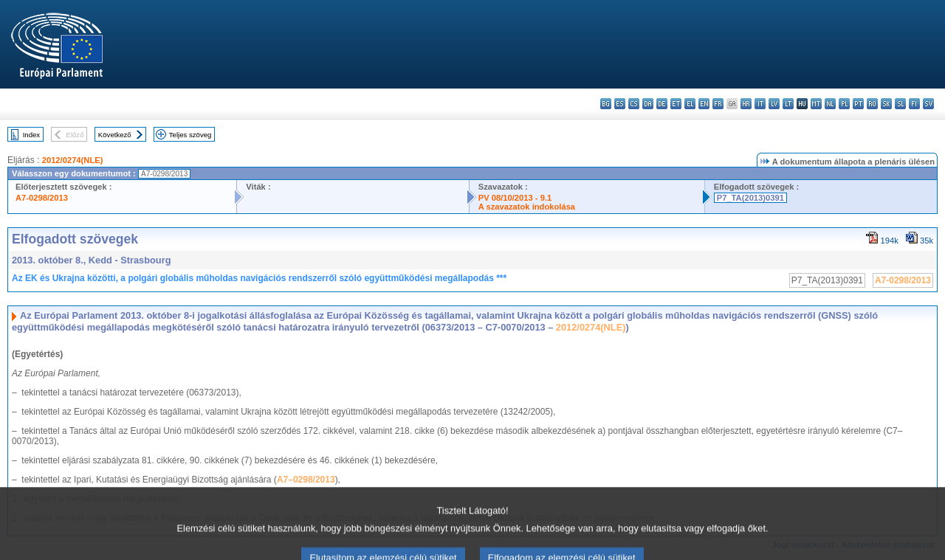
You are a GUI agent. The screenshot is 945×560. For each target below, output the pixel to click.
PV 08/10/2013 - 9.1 (515, 198)
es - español (620, 104)
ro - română (872, 104)
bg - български (606, 104)
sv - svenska (928, 104)
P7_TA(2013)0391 (750, 198)
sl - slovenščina (900, 104)
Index (31, 135)
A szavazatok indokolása (527, 207)
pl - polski (844, 104)
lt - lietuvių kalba (788, 104)
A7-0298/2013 (42, 198)
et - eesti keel (676, 104)
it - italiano (760, 104)
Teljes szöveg (190, 135)
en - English (704, 104)
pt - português (858, 104)
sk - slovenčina (886, 104)
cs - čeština (634, 104)
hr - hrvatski (746, 104)
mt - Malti (816, 104)
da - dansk (648, 104)
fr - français (718, 104)
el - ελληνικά (690, 104)
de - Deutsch (662, 104)
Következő (115, 135)
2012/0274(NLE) (73, 160)
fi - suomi (914, 104)
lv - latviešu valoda (774, 104)
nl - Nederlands (830, 104)
